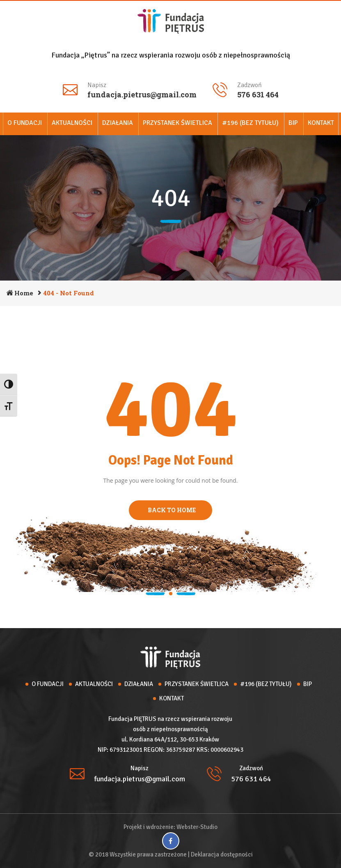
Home (24, 293)
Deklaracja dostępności (222, 854)
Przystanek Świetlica (177, 123)
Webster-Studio (197, 827)
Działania (118, 123)
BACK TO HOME (170, 510)
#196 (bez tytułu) (250, 123)
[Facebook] (171, 841)
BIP (293, 123)
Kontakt (321, 123)
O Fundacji (25, 123)
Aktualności (72, 123)
